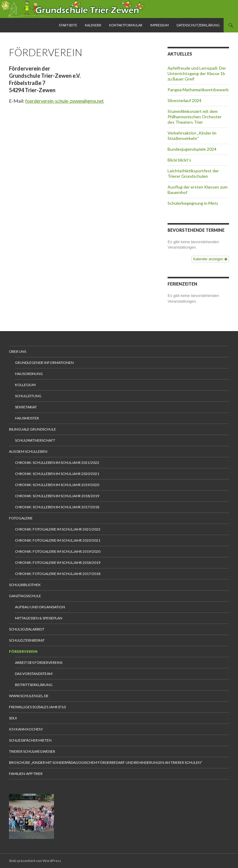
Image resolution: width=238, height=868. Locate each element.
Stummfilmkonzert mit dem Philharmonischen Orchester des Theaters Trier (195, 117)
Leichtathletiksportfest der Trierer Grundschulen (193, 173)
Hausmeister (27, 418)
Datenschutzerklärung (198, 25)
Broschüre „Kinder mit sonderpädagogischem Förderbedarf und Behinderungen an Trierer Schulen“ (106, 762)
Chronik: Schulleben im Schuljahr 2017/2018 (57, 507)
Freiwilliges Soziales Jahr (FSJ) (37, 707)
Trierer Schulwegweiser (32, 751)
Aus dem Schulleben (28, 451)
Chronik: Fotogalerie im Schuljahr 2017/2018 (58, 574)
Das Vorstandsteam (34, 674)
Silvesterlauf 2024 (184, 100)
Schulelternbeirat (27, 640)
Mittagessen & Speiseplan (39, 618)
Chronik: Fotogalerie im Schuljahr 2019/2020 (58, 551)
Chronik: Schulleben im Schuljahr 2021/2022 (57, 463)
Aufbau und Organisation (40, 607)
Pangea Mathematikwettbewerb (198, 90)
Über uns (18, 351)
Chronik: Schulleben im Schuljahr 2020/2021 (57, 474)
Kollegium (25, 385)
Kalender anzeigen (210, 259)
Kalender (93, 25)
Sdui (13, 718)
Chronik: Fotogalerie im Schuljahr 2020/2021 (58, 540)
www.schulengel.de (29, 696)
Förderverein (23, 651)
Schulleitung (28, 396)
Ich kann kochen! (26, 729)
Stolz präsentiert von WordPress (35, 861)
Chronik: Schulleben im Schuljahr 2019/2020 (57, 485)
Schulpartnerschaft (35, 440)
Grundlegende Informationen (44, 363)
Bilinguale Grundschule (33, 429)
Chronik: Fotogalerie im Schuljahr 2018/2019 (58, 563)
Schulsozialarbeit (27, 629)
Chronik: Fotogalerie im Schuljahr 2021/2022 (58, 529)
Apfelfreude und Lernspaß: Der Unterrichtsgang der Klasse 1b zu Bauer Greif (197, 73)
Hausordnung (29, 374)
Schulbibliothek (25, 585)
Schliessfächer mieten (30, 740)
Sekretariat (26, 407)
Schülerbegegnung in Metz (193, 203)
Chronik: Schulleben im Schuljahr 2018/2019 (57, 496)
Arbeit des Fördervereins (39, 662)
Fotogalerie (21, 518)
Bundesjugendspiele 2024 (192, 149)
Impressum (159, 25)
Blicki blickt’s (179, 160)
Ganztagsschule (25, 596)
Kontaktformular (126, 25)
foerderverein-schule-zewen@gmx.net (64, 101)
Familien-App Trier (26, 774)
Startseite (68, 25)
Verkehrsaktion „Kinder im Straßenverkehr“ (192, 136)
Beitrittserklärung (34, 685)
